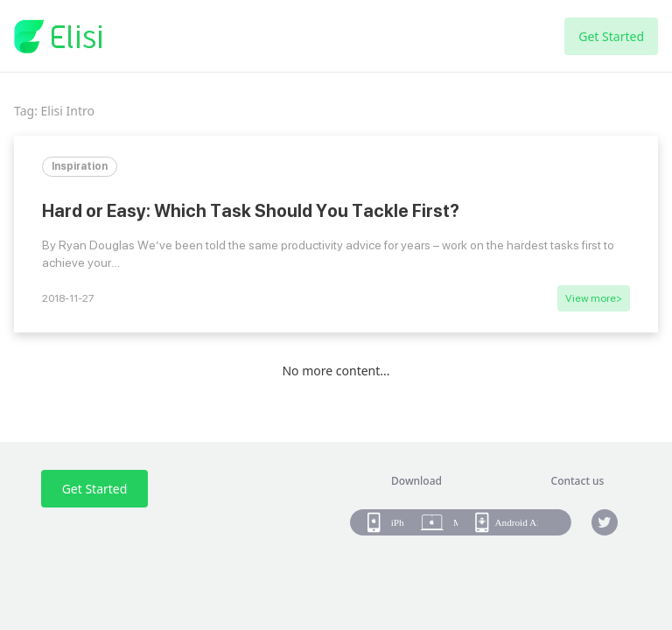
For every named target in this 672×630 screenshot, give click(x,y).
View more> (594, 298)
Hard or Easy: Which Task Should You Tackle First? (251, 211)
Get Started (611, 36)
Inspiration (80, 166)
